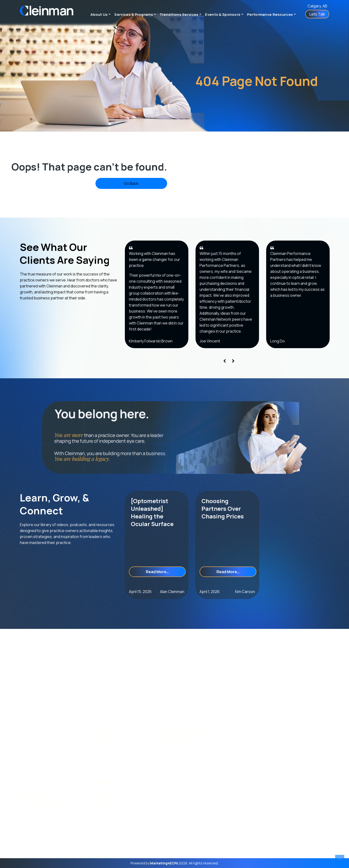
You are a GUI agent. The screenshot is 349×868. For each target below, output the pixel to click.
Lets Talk (317, 14)
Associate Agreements (179, 748)
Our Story (28, 724)
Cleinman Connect (106, 817)
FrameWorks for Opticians (112, 730)
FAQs (24, 742)
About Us (99, 14)
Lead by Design (102, 748)
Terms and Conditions (38, 754)
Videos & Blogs (102, 805)
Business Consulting (107, 724)
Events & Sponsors (223, 14)
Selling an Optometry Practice (185, 730)
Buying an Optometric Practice (186, 736)
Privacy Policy (32, 766)
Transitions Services (179, 14)
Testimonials (31, 736)
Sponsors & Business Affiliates (45, 799)
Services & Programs (134, 14)
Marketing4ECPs (164, 863)
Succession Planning (177, 742)
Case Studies (101, 799)
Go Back (131, 183)
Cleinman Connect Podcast (113, 793)
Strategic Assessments (179, 724)
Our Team (28, 730)
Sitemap (27, 760)
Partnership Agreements (180, 754)
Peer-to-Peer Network (108, 742)
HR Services (100, 736)
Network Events (33, 793)
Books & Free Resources (110, 811)
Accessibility (31, 748)
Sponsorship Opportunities (42, 805)
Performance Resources (270, 14)
